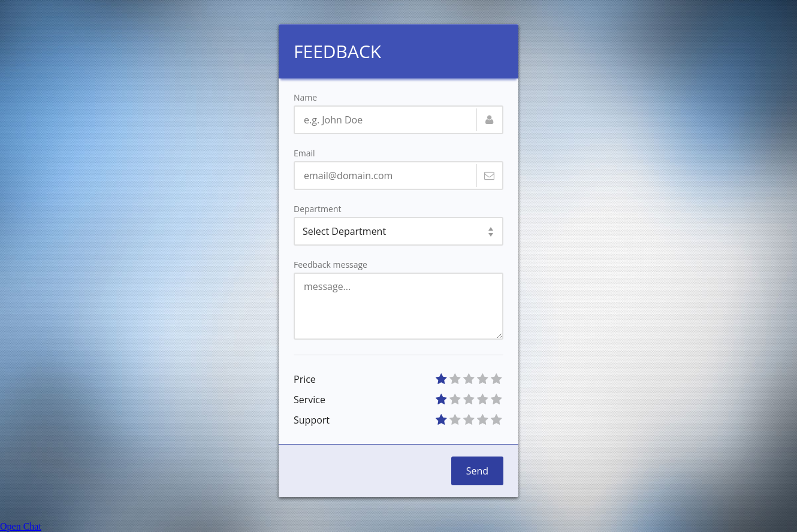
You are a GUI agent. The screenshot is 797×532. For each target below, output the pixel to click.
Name (305, 98)
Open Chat (21, 526)
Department (317, 209)
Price (305, 379)
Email (304, 153)
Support (312, 420)
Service (310, 400)
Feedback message (330, 265)
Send (477, 471)
